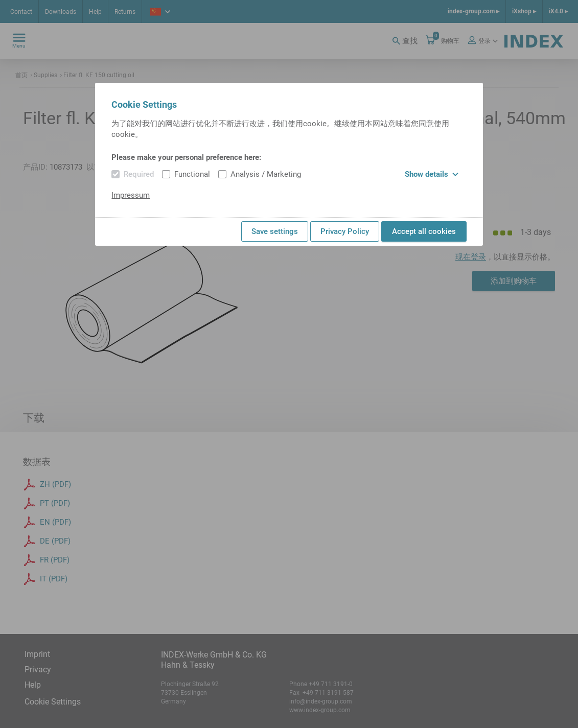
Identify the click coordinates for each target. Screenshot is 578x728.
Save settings (275, 231)
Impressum (131, 195)
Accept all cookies (424, 231)
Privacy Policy (345, 231)
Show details (432, 174)
